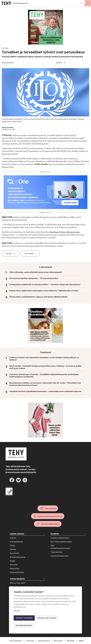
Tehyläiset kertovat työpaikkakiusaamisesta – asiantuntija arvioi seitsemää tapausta (45, 391)
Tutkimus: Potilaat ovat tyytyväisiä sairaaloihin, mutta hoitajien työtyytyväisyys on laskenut (44, 359)
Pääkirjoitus (15, 569)
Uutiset (13, 538)
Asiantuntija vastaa (18, 557)
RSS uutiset (58, 641)
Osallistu (55, 534)
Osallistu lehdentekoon (50, 524)
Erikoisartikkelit (16, 542)
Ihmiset (13, 549)
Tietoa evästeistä (15, 641)
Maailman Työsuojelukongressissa (64, 232)
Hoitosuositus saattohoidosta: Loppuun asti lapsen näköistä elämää (38, 297)
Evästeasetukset (24, 625)
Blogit (12, 561)
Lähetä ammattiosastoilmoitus (50, 516)
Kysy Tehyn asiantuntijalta (61, 542)
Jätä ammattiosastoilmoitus (60, 547)
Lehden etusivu (17, 534)
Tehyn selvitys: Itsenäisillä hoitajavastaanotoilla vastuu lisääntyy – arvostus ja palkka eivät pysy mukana (45, 367)
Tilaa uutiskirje (50, 508)
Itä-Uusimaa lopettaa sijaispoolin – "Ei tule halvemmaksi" (34, 278)
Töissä (12, 546)
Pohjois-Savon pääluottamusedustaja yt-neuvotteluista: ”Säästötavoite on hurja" (44, 291)
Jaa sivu (59, 63)
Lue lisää (17, 612)
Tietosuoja (30, 641)
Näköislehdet (15, 587)
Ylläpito (81, 641)
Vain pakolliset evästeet (47, 619)
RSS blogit (71, 641)
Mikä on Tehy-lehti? (18, 583)
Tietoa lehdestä (17, 579)
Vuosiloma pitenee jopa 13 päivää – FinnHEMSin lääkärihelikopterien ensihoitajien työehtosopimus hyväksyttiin (44, 376)
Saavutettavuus (44, 641)
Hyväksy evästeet (24, 619)
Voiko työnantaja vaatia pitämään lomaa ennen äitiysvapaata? (36, 272)
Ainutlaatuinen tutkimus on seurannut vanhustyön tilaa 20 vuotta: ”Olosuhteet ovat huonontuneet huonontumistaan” (45, 384)
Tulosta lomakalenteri (60, 556)
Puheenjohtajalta (17, 572)
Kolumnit (14, 565)
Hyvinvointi (14, 553)
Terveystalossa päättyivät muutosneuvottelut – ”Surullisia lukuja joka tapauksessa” (45, 285)
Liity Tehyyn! (29, 254)
